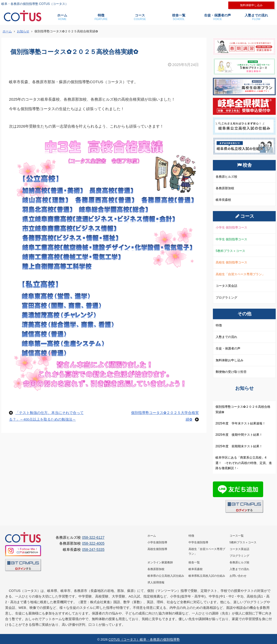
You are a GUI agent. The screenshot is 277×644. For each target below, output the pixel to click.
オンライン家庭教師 (160, 562)
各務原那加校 (225, 188)
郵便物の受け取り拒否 (231, 372)
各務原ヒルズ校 (226, 177)
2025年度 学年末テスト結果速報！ (240, 423)
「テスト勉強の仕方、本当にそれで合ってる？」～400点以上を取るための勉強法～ (46, 416)
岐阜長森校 (223, 200)
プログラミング (226, 298)
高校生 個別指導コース (231, 262)
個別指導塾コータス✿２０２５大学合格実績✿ (165, 416)
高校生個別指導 (157, 549)
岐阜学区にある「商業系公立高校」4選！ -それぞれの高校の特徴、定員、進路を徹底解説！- (244, 463)
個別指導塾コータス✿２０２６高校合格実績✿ (243, 409)
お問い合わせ (238, 576)
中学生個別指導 (198, 542)
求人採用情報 (156, 582)
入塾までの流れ (256, 17)
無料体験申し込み (251, 5)
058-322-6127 (93, 537)
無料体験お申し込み (230, 360)
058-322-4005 (93, 543)
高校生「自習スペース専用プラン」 (240, 274)
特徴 (101, 17)
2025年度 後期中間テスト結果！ (239, 435)
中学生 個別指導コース (231, 239)
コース (140, 17)
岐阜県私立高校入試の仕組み (207, 576)
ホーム (62, 17)
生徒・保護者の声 (217, 17)
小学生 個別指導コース (231, 228)
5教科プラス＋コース (230, 251)
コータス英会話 (226, 286)
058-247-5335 (93, 550)
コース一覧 (237, 536)
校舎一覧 (179, 17)
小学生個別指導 (157, 542)
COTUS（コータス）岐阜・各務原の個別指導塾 (144, 640)
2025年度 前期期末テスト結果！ (239, 446)
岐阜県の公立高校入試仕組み (166, 576)
